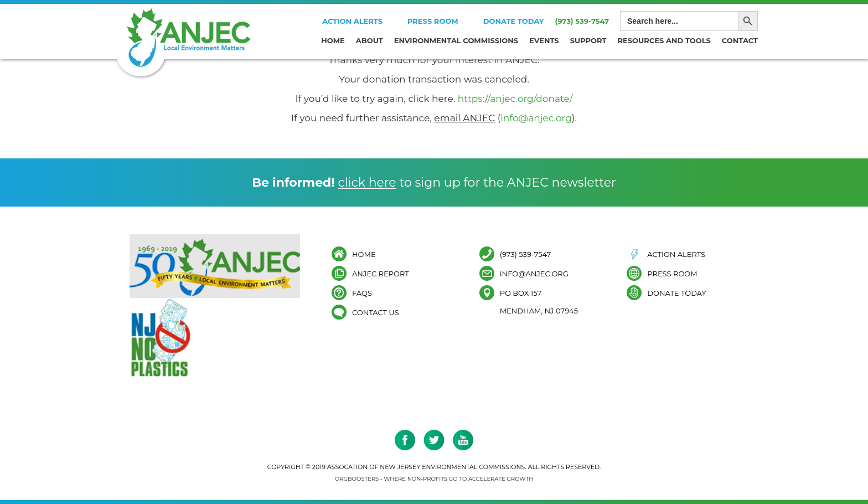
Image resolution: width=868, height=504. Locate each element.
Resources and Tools (664, 40)
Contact (740, 40)
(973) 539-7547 (582, 21)
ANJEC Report (381, 273)
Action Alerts (352, 21)
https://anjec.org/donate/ (515, 99)
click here (367, 182)
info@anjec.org (536, 118)
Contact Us (376, 312)
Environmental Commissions (456, 40)
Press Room (433, 21)
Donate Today (514, 21)
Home (333, 40)
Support (588, 40)
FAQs (362, 293)
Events (544, 40)
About (370, 40)
